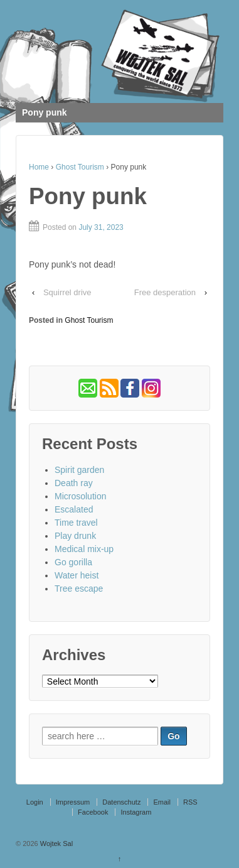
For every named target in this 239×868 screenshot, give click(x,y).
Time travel (76, 523)
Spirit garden (79, 470)
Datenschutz (121, 802)
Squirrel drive (67, 292)
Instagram (136, 812)
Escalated (74, 509)
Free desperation (165, 292)
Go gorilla (73, 562)
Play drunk (75, 536)
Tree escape (79, 589)
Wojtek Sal (56, 844)
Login (35, 802)
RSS (190, 802)
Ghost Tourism (80, 167)
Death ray (74, 483)
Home (39, 167)
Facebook (93, 812)
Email (162, 802)
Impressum (73, 802)
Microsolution (80, 496)
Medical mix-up (84, 549)
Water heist (77, 575)
